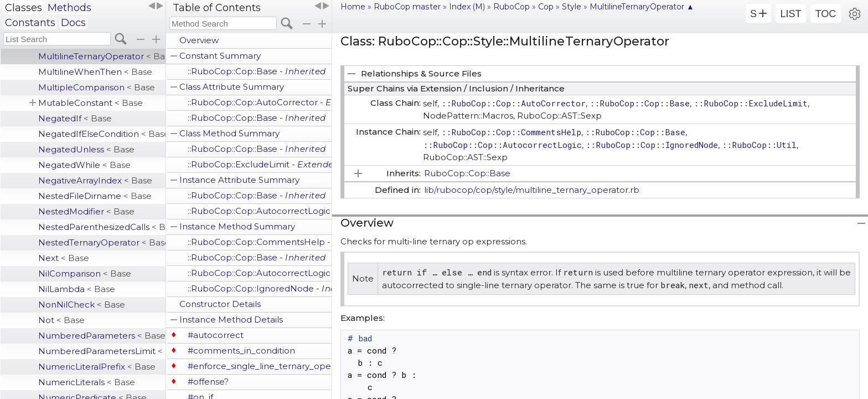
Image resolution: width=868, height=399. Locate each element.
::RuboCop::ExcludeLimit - (260, 164)
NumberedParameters (102, 336)
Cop (546, 7)
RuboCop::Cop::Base (467, 173)
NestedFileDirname (95, 196)
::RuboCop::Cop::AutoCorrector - (260, 102)
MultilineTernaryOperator (102, 56)
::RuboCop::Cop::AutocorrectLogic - (260, 211)
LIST (790, 14)
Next (64, 258)
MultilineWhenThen (95, 72)
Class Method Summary (229, 133)
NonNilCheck (82, 305)
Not (61, 320)
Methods (69, 8)
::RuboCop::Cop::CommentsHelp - (260, 242)
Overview (199, 40)
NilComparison (85, 273)
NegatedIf (75, 118)
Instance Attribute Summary (239, 180)
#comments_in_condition (241, 351)
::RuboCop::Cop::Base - (257, 71)
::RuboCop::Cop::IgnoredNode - (260, 288)
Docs (73, 23)
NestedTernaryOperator (102, 242)
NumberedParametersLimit (102, 351)
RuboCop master (407, 7)
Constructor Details (220, 304)
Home (353, 7)
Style (572, 7)
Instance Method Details (231, 319)
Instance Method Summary (237, 226)
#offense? (208, 382)
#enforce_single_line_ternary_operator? (260, 366)
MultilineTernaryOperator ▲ (642, 7)
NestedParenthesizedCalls (102, 227)
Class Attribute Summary (232, 87)
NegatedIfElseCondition (102, 134)
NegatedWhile (84, 165)
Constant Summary (220, 56)
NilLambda (77, 289)
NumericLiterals (87, 382)
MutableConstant (91, 103)
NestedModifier (86, 211)
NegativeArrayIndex (95, 180)
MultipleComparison (97, 87)
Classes (24, 8)
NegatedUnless (86, 149)
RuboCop (512, 7)
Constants (30, 23)
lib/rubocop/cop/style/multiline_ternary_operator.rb (532, 190)
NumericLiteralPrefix (97, 367)
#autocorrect (216, 335)
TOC (826, 14)
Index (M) (467, 7)
